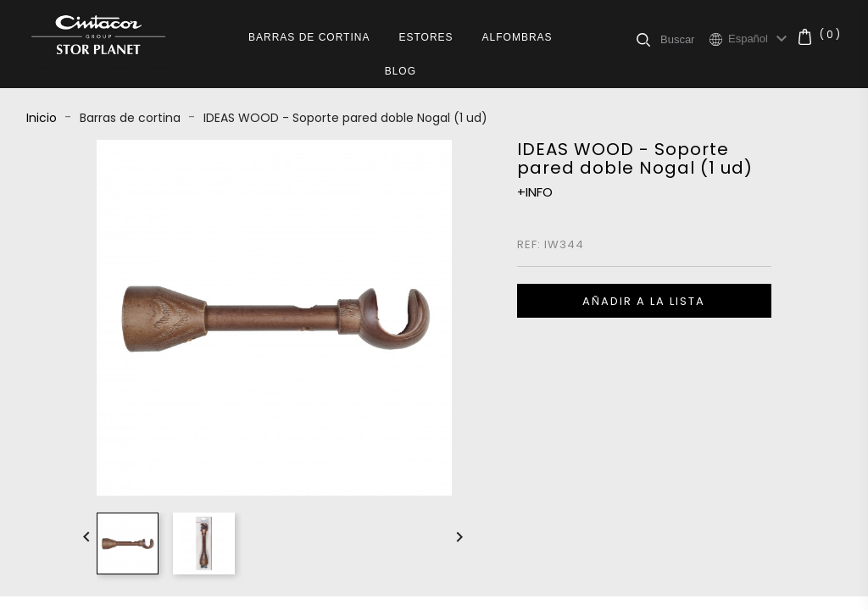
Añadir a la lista (644, 301)
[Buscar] (684, 39)
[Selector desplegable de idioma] (760, 39)
